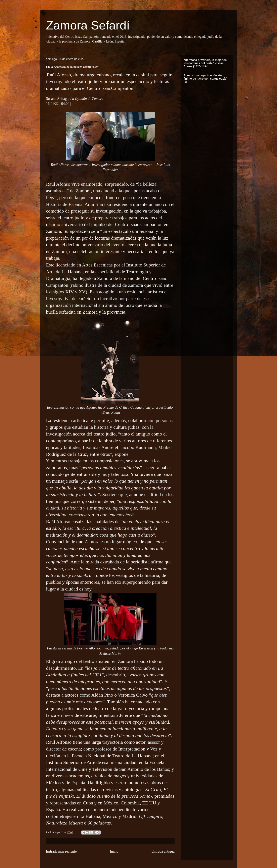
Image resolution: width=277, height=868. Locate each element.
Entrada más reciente (61, 851)
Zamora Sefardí (88, 25)
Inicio (114, 851)
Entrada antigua (163, 851)
